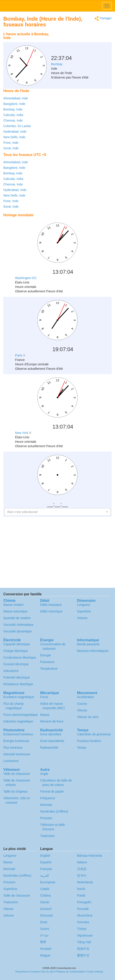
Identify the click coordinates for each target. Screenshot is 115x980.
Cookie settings (95, 972)
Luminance (11, 761)
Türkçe (82, 929)
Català (45, 889)
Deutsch (46, 909)
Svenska (83, 922)
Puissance (47, 662)
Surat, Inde (11, 148)
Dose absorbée (51, 734)
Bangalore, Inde (14, 104)
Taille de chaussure (17, 774)
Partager (103, 19)
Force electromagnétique (21, 715)
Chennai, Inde (13, 120)
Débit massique (51, 605)
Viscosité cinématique (18, 625)
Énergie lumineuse (16, 741)
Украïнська (85, 935)
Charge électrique (16, 651)
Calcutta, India (13, 115)
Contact (34, 972)
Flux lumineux (13, 748)
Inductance (11, 671)
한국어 (82, 876)
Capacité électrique (17, 644)
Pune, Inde (11, 143)
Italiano (82, 862)
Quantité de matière (17, 618)
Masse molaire (13, 605)
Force (44, 697)
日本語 (82, 869)
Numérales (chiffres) (54, 811)
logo (57, 6)
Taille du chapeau (15, 791)
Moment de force (52, 721)
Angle (44, 774)
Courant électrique (16, 664)
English (45, 856)
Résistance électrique (18, 684)
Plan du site (47, 972)
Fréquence (48, 798)
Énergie (46, 655)
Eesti (44, 922)
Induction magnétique (18, 721)
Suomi (45, 929)
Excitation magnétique (19, 697)
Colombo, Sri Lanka (17, 126)
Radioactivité (49, 748)
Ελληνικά (46, 915)
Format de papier (52, 791)
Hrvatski (46, 949)
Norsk (81, 889)
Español (46, 862)
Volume (82, 618)
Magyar (45, 955)
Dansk (45, 902)
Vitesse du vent (88, 717)
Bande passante (88, 644)
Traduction (48, 836)
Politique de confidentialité (70, 972)
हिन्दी (43, 942)
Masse (45, 715)
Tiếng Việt (84, 942)
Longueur (84, 605)
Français (46, 869)
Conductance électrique (20, 657)
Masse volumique (15, 611)
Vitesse (82, 710)
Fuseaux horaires (89, 741)
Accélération (86, 697)
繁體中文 (83, 955)
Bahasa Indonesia (89, 856)
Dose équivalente (52, 741)
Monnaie (46, 805)
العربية (45, 876)
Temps (82, 748)
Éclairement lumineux (18, 734)
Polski (81, 895)
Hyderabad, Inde (15, 132)
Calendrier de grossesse (94, 734)
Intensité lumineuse (17, 754)
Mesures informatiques (93, 651)
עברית (44, 935)
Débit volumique (51, 611)
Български (48, 882)
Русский (83, 909)
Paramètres (22, 972)
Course (82, 704)
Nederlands (85, 882)
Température (49, 669)
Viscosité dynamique (18, 631)
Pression (46, 818)
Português (84, 902)
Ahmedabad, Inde (16, 98)
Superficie (84, 611)
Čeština (45, 895)
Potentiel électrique (17, 677)
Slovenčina (85, 915)
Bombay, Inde (13, 109)
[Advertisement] (84, 41)
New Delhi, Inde (14, 137)
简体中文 (83, 949)
